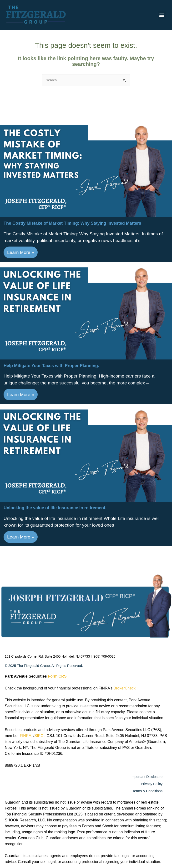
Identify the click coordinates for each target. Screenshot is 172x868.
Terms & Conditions (147, 791)
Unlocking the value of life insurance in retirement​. (55, 508)
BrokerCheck (125, 688)
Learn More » (21, 252)
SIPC (39, 736)
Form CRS (57, 676)
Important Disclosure (147, 777)
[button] (162, 15)
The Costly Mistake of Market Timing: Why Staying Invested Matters (72, 223)
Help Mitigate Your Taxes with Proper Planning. (51, 366)
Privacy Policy (152, 784)
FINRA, (27, 736)
